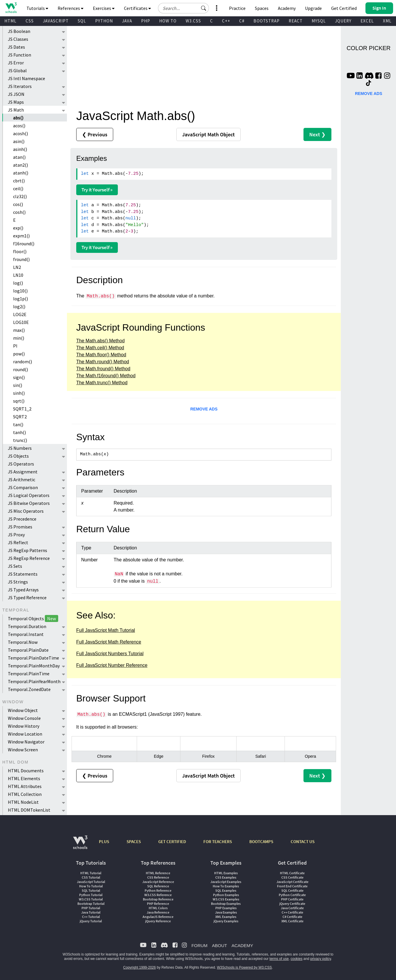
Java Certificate (292, 908)
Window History (24, 726)
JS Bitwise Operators (29, 503)
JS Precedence (22, 519)
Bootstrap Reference (158, 899)
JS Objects (18, 456)
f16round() (24, 244)
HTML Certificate (292, 873)
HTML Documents (26, 771)
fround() (21, 259)
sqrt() (19, 401)
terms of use (279, 959)
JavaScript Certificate (292, 882)
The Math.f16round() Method (106, 376)
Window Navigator (26, 742)
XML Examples (226, 917)
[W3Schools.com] (80, 845)
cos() (18, 204)
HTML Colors (158, 908)
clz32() (20, 196)
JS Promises (20, 527)
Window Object (23, 710)
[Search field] (183, 8)
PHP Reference (158, 904)
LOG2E (20, 314)
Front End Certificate (292, 886)
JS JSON (16, 94)
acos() (19, 126)
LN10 (18, 275)
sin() (18, 385)
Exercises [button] (104, 8)
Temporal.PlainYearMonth (34, 681)
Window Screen (23, 750)
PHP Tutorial (91, 908)
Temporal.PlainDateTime (33, 658)
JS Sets (15, 566)
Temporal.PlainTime (29, 674)
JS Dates (16, 47)
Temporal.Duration (27, 626)
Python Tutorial (91, 895)
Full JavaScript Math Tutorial (106, 630)
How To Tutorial (91, 886)
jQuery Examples (226, 921)
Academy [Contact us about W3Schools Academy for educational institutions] (287, 8)
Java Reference (158, 912)
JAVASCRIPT (56, 21)
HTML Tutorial (91, 873)
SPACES (134, 841)
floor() (20, 251)
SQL (82, 21)
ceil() (18, 188)
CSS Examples (226, 877)
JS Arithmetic (22, 480)
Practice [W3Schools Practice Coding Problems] (237, 8)
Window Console (24, 718)
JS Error (16, 63)
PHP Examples (226, 908)
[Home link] (11, 8)
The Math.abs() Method (100, 341)
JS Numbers (20, 448)
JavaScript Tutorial (91, 882)
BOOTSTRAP (267, 21)
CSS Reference (158, 877)
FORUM (199, 945)
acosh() (21, 133)
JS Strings (18, 582)
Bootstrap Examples (226, 904)
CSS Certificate (292, 877)
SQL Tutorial (91, 890)
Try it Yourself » (97, 190)
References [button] (71, 8)
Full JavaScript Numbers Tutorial (110, 654)
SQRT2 (20, 417)
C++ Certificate (292, 912)
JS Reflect (18, 542)
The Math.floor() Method (101, 355)
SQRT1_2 (22, 409)
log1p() (21, 299)
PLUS (104, 841)
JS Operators (21, 464)
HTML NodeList (23, 802)
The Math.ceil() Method (100, 348)
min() (19, 338)
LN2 (17, 267)
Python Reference (158, 890)
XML (387, 21)
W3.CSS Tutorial (91, 899)
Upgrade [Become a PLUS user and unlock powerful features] (313, 8)
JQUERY (343, 21)
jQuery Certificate (292, 904)
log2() (19, 306)
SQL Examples (226, 890)
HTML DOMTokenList (29, 810)
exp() (18, 228)
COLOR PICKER (369, 48)
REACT (296, 21)
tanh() (19, 432)
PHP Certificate (292, 899)
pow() (19, 354)
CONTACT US (303, 841)
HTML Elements (24, 778)
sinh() (19, 393)
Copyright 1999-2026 (139, 967)
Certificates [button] (137, 8)
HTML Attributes (25, 786)
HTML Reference (158, 873)
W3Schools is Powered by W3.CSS (245, 967)
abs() (18, 118)
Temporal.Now (23, 642)
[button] (204, 8)
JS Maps (16, 102)
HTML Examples (226, 873)
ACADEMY (242, 945)
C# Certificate (292, 917)
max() (19, 330)
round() (21, 369)
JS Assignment (23, 472)
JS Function (19, 55)
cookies (297, 959)
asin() (19, 141)
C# (242, 21)
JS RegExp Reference (29, 558)
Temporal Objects (33, 618)
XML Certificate (292, 921)
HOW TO (168, 21)
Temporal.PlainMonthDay (34, 666)
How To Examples (226, 886)
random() (23, 362)
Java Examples (226, 912)
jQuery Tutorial (91, 921)
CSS (30, 21)
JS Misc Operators (26, 511)
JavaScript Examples (226, 882)
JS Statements (23, 574)
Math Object (208, 134)
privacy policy (320, 959)
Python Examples (226, 895)
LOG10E (21, 322)
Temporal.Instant (26, 634)
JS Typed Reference (27, 597)
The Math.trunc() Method (102, 383)
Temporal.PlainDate (28, 650)
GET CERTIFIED (172, 841)
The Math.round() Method (103, 362)
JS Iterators (20, 86)
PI (15, 346)
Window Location (25, 734)
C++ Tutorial (91, 917)
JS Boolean (19, 31)
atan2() (21, 165)
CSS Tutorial (91, 877)
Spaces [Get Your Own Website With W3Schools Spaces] (262, 8)
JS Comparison (23, 487)
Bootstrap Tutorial (91, 904)
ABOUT (219, 945)
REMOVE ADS (204, 409)
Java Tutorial (91, 912)
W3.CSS (193, 21)
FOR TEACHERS (218, 841)
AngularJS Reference (158, 917)
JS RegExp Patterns (27, 550)
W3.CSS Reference (158, 895)
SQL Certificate (292, 890)
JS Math (16, 110)
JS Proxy (16, 535)
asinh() (20, 149)
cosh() (19, 212)
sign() (19, 377)
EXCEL (367, 21)
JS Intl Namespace (26, 78)
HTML (10, 21)
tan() (18, 424)
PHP (146, 21)
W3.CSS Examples (226, 899)
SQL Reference (158, 886)
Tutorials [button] (37, 8)
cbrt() (19, 181)
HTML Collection (25, 794)
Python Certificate (292, 895)
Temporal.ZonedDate (29, 689)
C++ (226, 21)
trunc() (20, 440)
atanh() (21, 173)
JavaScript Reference (158, 882)
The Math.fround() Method (103, 369)
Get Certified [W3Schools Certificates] (344, 8)
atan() (19, 157)
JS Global (17, 70)
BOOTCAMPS (261, 841)
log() (18, 283)
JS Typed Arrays (23, 590)
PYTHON (104, 21)
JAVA (127, 21)
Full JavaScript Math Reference (109, 642)
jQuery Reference (158, 921)
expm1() (21, 236)
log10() (20, 291)
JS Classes (18, 39)
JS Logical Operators (29, 495)
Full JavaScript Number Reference (112, 665)
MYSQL (319, 21)
